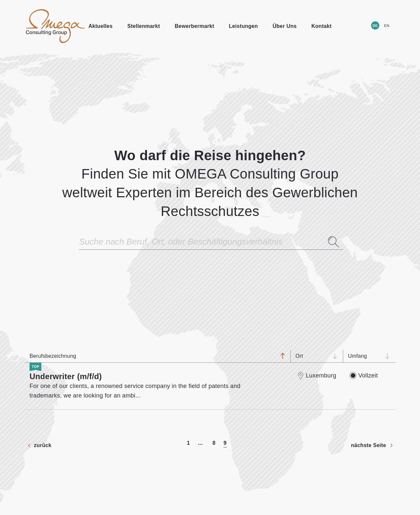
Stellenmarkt (144, 26)
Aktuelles (100, 26)
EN (387, 26)
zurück (42, 445)
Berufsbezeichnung (153, 356)
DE (375, 26)
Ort (312, 356)
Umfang (365, 356)
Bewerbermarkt (194, 26)
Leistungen (243, 26)
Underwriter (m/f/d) (66, 376)
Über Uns (285, 26)
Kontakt (322, 26)
